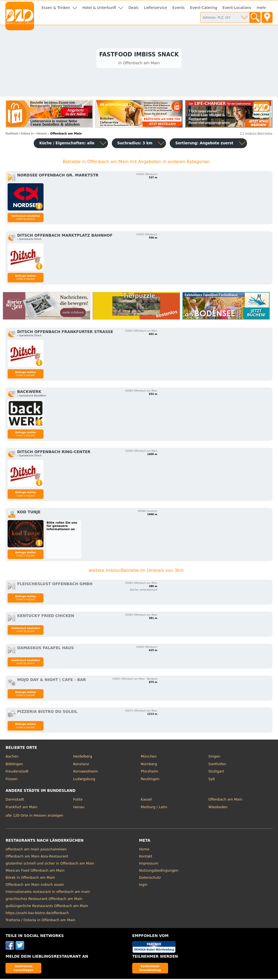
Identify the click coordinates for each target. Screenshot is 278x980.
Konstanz (81, 765)
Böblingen (14, 765)
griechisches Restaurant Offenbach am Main (44, 900)
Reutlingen (150, 780)
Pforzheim (150, 772)
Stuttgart (216, 772)
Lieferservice (155, 8)
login (143, 886)
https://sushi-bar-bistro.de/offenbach (37, 914)
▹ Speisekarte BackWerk (32, 396)
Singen (214, 757)
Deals (133, 8)
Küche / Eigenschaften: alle (67, 144)
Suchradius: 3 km (135, 144)
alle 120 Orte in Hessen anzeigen (34, 816)
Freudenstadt (17, 772)
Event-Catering (204, 8)
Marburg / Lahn (154, 808)
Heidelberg (83, 757)
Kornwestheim (86, 772)
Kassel (146, 800)
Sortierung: (204, 144)
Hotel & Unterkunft (99, 8)
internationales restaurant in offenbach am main (48, 893)
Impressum (149, 864)
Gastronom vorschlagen (24, 969)
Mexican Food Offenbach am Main (35, 871)
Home (144, 850)
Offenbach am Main (225, 800)
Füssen (11, 780)
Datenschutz (150, 879)
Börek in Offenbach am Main (30, 879)
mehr (262, 8)
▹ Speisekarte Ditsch (29, 240)
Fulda (78, 800)
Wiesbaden (218, 808)
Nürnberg (149, 765)
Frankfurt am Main (21, 808)
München (149, 757)
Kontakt (146, 857)
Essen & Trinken (56, 8)
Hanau (79, 808)
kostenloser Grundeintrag (150, 969)
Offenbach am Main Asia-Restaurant (37, 857)
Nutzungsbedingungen (159, 871)
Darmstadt (15, 800)
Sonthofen (217, 765)
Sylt (212, 780)
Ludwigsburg (84, 780)
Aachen (12, 757)
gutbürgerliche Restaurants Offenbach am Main (47, 907)
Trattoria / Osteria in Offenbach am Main (40, 921)
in (19, 134)
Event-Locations (237, 8)
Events (179, 8)
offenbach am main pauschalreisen (36, 850)
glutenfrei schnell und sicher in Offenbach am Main (50, 864)
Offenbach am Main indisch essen (35, 886)
